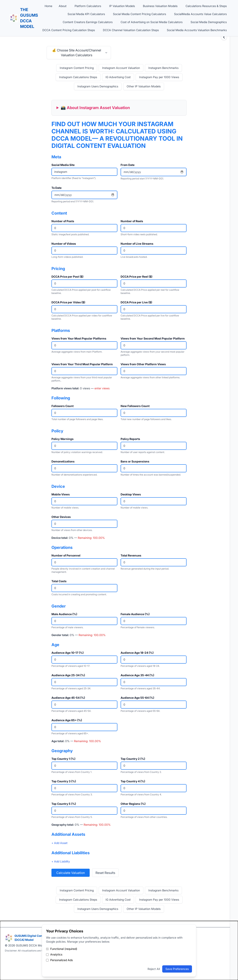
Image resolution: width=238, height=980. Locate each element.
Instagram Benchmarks (163, 68)
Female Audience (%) (135, 614)
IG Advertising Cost (118, 77)
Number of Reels (132, 221)
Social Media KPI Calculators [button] (86, 14)
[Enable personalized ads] (47, 960)
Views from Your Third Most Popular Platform (82, 364)
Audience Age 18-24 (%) (137, 653)
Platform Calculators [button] (88, 6)
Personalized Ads (59, 960)
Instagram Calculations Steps (78, 77)
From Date (128, 165)
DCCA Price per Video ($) (68, 302)
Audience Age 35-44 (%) (137, 675)
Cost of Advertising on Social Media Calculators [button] (152, 22)
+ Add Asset (59, 843)
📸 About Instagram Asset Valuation (95, 108)
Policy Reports (130, 439)
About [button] (63, 6)
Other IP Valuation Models (144, 86)
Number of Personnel (66, 555)
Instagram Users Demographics (98, 86)
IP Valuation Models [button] (122, 6)
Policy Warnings (63, 439)
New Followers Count (135, 406)
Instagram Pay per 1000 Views (159, 77)
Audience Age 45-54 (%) (68, 698)
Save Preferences (177, 969)
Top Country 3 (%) (64, 781)
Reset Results (105, 873)
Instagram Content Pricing (77, 68)
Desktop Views (131, 494)
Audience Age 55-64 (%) (137, 698)
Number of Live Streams (137, 244)
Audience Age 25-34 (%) (68, 675)
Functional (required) (62, 949)
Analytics (54, 954)
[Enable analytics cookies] (47, 955)
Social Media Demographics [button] (209, 22)
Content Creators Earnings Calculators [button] (88, 22)
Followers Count (63, 406)
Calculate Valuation (71, 873)
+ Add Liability (61, 861)
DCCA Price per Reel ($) (136, 277)
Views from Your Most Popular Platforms (79, 338)
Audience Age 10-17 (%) (68, 653)
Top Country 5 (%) (64, 804)
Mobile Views (61, 494)
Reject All (154, 969)
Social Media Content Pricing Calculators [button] (140, 14)
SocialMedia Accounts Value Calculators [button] (200, 14)
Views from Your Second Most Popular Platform (153, 338)
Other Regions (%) (133, 804)
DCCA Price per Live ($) (136, 302)
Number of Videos (64, 244)
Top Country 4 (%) (133, 781)
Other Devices (61, 517)
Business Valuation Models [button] (160, 6)
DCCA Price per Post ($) (67, 277)
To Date (56, 188)
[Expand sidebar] (224, 37)
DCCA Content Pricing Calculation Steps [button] (69, 30)
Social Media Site (63, 165)
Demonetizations (63, 461)
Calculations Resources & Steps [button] (206, 6)
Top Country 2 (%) (133, 759)
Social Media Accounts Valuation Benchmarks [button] (197, 30)
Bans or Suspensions (135, 461)
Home (48, 6)
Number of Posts (63, 221)
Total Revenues (131, 555)
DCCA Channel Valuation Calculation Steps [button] (131, 30)
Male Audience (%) (64, 614)
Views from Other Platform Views (143, 364)
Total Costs (59, 581)
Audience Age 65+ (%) (67, 720)
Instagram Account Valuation (121, 68)
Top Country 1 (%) (63, 759)
